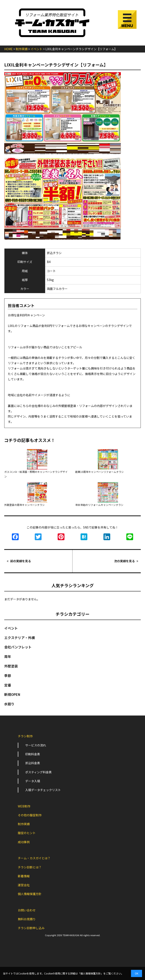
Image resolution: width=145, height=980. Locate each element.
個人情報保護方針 (30, 894)
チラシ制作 (25, 736)
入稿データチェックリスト (43, 790)
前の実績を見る (19, 561)
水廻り (9, 704)
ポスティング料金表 (38, 772)
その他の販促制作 (30, 815)
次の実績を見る (126, 561)
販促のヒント (27, 833)
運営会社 (24, 885)
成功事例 (24, 842)
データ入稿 (33, 781)
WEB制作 (24, 806)
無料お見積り (27, 919)
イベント (11, 628)
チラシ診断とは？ (30, 867)
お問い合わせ (27, 910)
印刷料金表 (33, 754)
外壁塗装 (11, 666)
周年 (8, 656)
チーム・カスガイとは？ (34, 858)
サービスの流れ (36, 745)
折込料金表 (33, 763)
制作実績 (24, 824)
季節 (8, 675)
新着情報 (24, 876)
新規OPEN (12, 694)
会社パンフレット (18, 647)
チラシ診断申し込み (31, 928)
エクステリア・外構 (20, 638)
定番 (8, 685)
